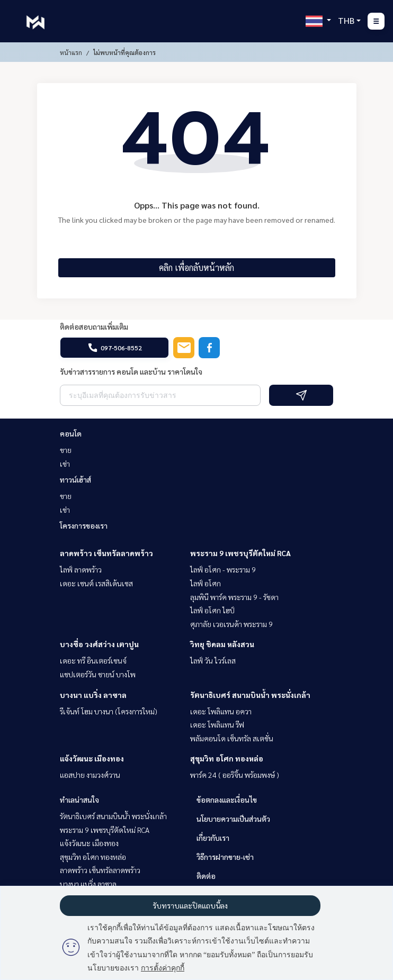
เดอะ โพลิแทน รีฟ (217, 724)
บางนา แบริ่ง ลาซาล (93, 695)
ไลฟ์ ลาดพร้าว (81, 569)
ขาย (66, 450)
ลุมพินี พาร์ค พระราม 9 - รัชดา (234, 597)
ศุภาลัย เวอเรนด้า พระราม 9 (231, 624)
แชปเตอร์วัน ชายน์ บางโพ (98, 674)
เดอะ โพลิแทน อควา (221, 711)
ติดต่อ (206, 876)
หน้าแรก (71, 52)
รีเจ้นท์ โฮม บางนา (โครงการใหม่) (109, 711)
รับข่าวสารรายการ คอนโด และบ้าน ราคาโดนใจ (131, 371)
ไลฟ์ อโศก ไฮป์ (212, 610)
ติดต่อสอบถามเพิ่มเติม (94, 326)
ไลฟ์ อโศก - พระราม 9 (223, 569)
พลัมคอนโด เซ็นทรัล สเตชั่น (232, 738)
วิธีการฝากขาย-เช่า (225, 857)
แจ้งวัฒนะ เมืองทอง (92, 758)
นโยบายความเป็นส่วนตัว (233, 819)
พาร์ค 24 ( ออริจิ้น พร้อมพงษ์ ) (235, 775)
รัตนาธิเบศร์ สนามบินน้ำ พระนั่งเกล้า (250, 695)
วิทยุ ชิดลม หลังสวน (222, 644)
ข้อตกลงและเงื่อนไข (227, 800)
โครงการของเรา (84, 525)
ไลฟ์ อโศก (206, 583)
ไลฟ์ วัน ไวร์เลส (213, 660)
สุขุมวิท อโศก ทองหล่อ (227, 758)
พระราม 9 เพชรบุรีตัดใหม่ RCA (240, 553)
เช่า (65, 464)
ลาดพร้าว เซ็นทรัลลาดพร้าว (106, 553)
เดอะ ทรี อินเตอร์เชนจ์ (93, 660)
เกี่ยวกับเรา (213, 838)
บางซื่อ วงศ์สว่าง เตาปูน (99, 644)
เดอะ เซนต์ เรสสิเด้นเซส (96, 583)
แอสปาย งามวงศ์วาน (90, 775)
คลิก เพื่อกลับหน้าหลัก (196, 267)
